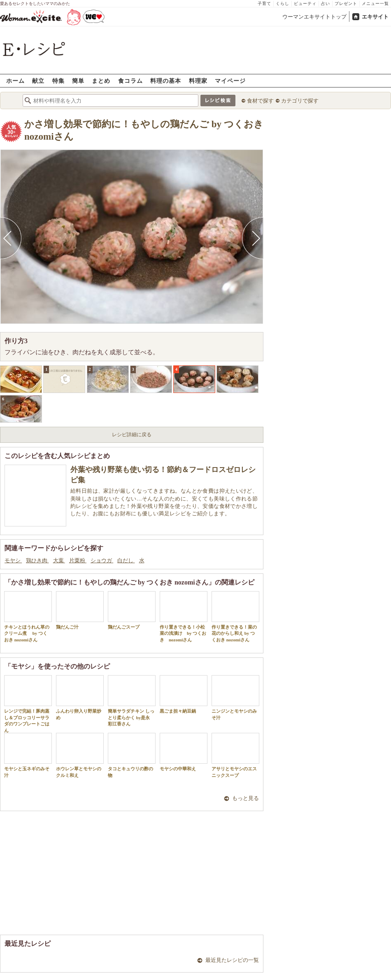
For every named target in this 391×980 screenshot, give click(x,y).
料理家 (198, 81)
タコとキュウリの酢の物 (132, 755)
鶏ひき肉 (37, 560)
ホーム (15, 81)
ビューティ (305, 4)
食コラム (130, 81)
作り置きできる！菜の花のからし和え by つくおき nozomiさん (235, 617)
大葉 (59, 560)
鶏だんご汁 (80, 610)
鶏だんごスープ (132, 610)
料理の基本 (166, 81)
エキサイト (375, 17)
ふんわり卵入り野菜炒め (80, 697)
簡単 (78, 81)
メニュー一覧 (375, 4)
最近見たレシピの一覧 (232, 960)
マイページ (230, 81)
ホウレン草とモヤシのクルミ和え (80, 755)
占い (326, 4)
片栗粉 (78, 560)
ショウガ (102, 560)
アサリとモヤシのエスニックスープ (235, 755)
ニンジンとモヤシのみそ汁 (235, 697)
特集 (58, 81)
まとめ (101, 81)
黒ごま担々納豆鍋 (184, 694)
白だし (126, 560)
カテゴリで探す (300, 101)
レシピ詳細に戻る (132, 435)
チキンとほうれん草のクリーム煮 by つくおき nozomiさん (28, 617)
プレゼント (346, 4)
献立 (38, 81)
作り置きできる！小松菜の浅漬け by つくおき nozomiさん (184, 617)
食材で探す (260, 101)
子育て (264, 4)
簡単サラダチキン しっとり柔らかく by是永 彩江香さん (132, 701)
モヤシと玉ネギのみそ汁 (28, 755)
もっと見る (246, 798)
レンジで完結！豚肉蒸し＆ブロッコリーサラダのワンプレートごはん (28, 704)
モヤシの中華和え (184, 752)
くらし (283, 4)
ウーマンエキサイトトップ (314, 17)
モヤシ (13, 560)
